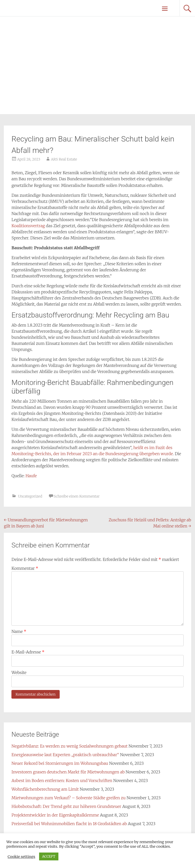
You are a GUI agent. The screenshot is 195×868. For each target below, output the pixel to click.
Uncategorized (30, 496)
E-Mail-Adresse (28, 652)
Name (19, 631)
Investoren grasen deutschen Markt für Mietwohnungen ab (68, 772)
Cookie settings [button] (21, 857)
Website (19, 672)
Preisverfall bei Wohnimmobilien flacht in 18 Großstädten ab (69, 824)
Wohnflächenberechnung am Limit (45, 789)
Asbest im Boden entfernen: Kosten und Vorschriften (62, 781)
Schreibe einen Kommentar (77, 496)
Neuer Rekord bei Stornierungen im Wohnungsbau (60, 763)
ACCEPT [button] (49, 856)
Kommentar (25, 568)
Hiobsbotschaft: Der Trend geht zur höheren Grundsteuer (66, 806)
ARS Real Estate (64, 159)
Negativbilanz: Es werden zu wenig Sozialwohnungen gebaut (69, 746)
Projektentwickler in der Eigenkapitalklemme (55, 815)
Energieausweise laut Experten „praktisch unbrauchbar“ (65, 755)
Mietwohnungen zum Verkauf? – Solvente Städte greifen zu (68, 798)
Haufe (31, 476)
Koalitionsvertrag (29, 226)
